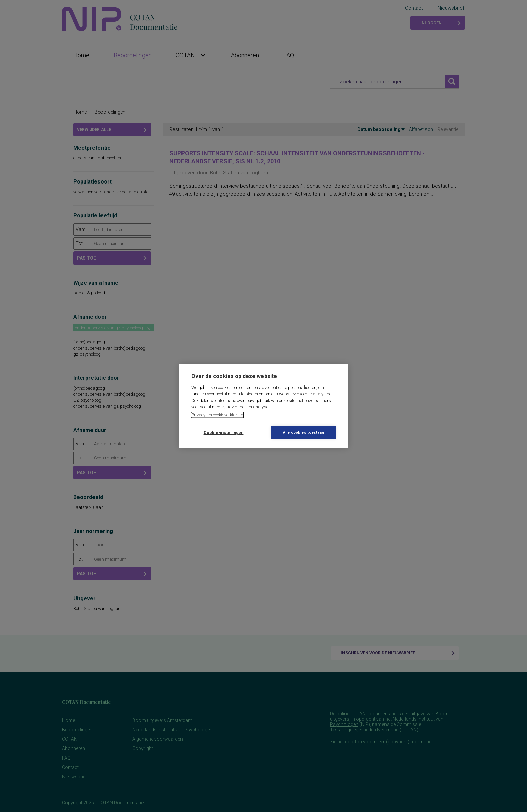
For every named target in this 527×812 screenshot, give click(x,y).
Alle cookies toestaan (303, 432)
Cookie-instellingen (224, 433)
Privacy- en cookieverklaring (217, 415)
